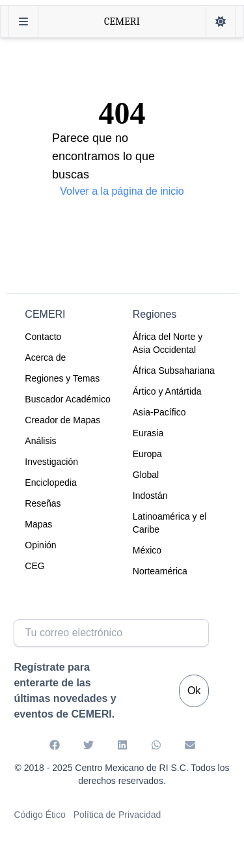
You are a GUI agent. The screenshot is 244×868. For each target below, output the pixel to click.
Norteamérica (160, 571)
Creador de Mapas (62, 420)
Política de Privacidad (117, 815)
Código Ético (39, 815)
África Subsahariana (174, 371)
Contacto (43, 337)
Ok (194, 691)
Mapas (38, 524)
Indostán (150, 496)
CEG (34, 566)
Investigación (51, 462)
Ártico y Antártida (167, 391)
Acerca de (45, 357)
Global (146, 475)
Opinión (40, 545)
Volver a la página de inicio (122, 191)
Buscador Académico (68, 399)
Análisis (40, 441)
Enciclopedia (50, 483)
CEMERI (122, 21)
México (147, 550)
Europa (147, 454)
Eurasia (148, 433)
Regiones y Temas (62, 378)
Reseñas (43, 503)
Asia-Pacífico (159, 412)
